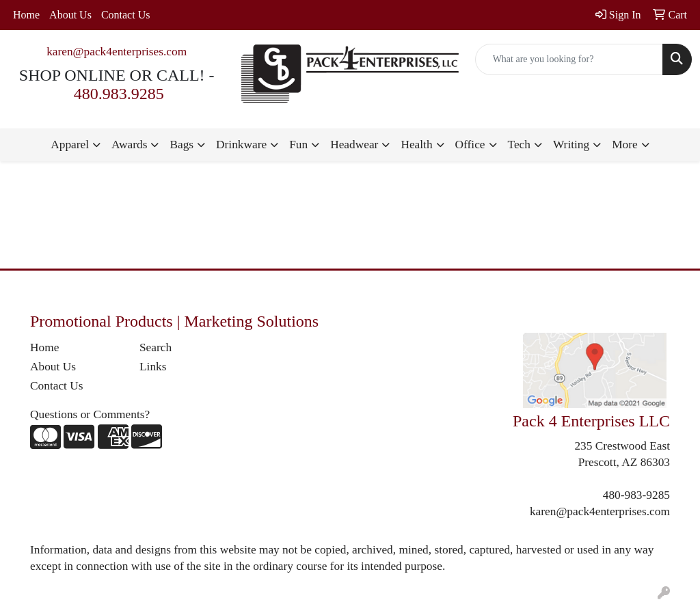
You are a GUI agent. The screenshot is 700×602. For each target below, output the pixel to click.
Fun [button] (298, 145)
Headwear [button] (354, 145)
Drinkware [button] (241, 145)
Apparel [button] (70, 145)
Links (153, 367)
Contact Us (126, 15)
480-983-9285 (636, 495)
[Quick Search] (569, 59)
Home (26, 15)
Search (156, 347)
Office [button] (470, 145)
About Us (70, 15)
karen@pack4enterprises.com (117, 52)
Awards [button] (129, 145)
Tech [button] (519, 145)
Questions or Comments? (90, 414)
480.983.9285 (119, 94)
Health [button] (416, 145)
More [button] (625, 145)
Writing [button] (571, 145)
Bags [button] (181, 145)
